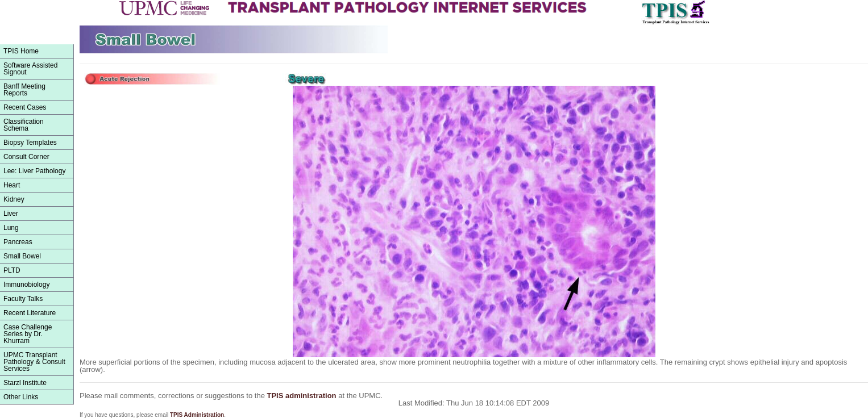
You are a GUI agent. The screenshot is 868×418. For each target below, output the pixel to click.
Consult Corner (26, 157)
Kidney (14, 199)
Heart (12, 185)
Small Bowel (22, 256)
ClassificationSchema (24, 125)
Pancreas (18, 242)
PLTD (12, 270)
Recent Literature (30, 313)
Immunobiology (26, 285)
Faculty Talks (23, 299)
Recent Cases (25, 107)
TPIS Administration (197, 415)
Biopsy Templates (30, 143)
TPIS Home (21, 51)
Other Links (21, 397)
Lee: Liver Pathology (34, 171)
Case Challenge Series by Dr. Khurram (28, 334)
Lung (11, 228)
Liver (11, 214)
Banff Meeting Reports (24, 90)
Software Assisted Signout (30, 69)
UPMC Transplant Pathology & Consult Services (34, 362)
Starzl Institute (25, 383)
